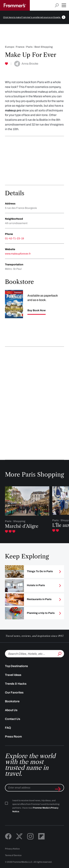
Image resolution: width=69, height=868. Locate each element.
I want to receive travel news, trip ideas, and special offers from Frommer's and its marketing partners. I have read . (36, 806)
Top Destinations (16, 666)
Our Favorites (14, 692)
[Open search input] (57, 5)
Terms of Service (13, 855)
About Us (11, 710)
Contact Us (13, 719)
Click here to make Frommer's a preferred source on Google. (32, 17)
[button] (64, 5)
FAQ (8, 728)
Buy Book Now (37, 310)
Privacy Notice (12, 849)
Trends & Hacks (16, 684)
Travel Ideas (13, 675)
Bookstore (12, 701)
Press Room (13, 737)
